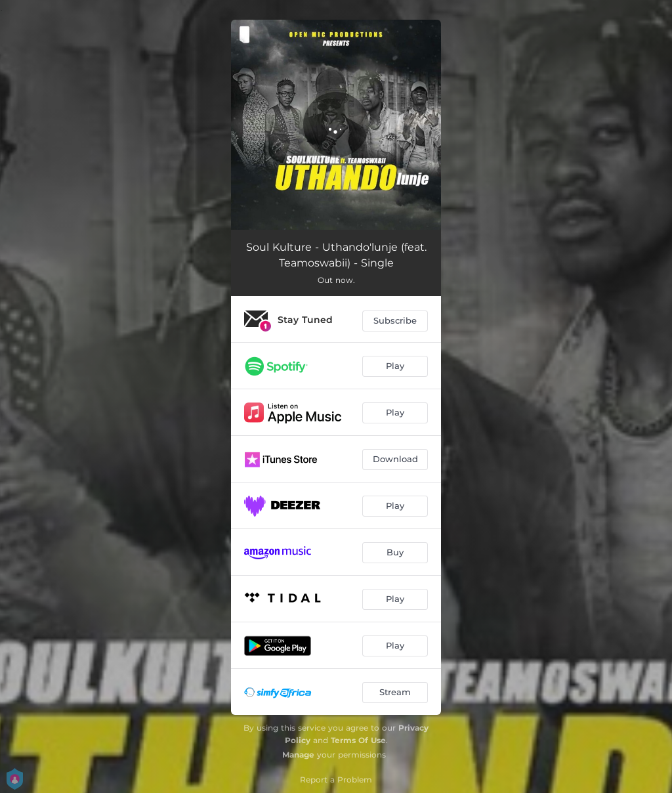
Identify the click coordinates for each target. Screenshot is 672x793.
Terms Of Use (358, 740)
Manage (298, 755)
